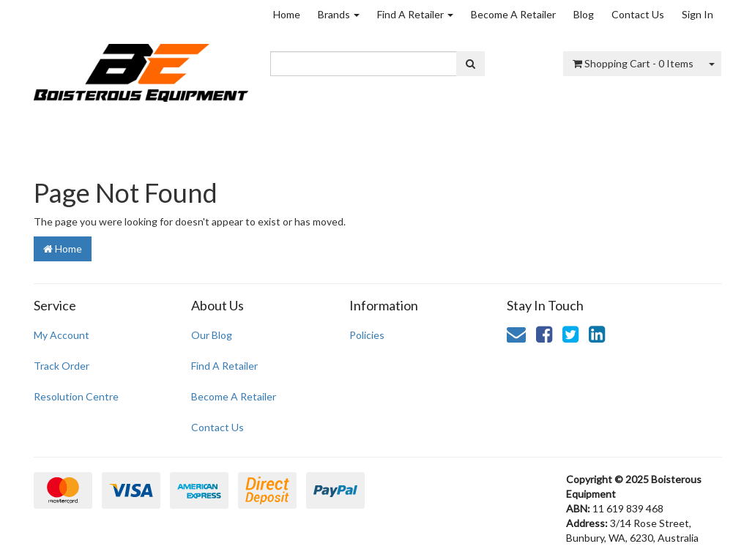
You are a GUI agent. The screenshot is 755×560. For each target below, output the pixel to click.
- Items (633, 63)
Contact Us (638, 14)
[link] (544, 334)
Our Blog (212, 335)
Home (287, 14)
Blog (584, 14)
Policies (367, 335)
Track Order (62, 366)
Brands (339, 14)
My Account (62, 335)
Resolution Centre (76, 396)
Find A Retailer (415, 14)
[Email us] (516, 334)
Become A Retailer (513, 14)
